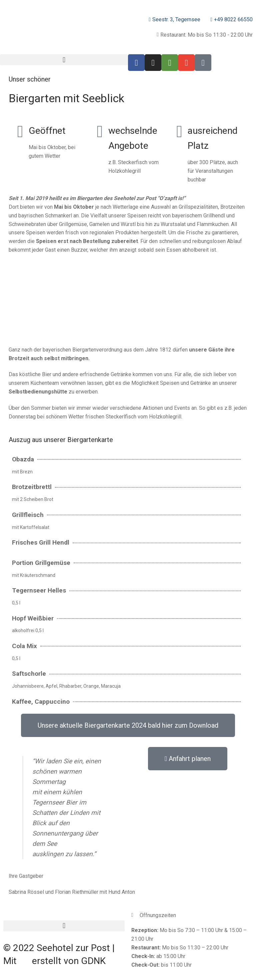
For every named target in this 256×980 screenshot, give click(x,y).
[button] (64, 60)
